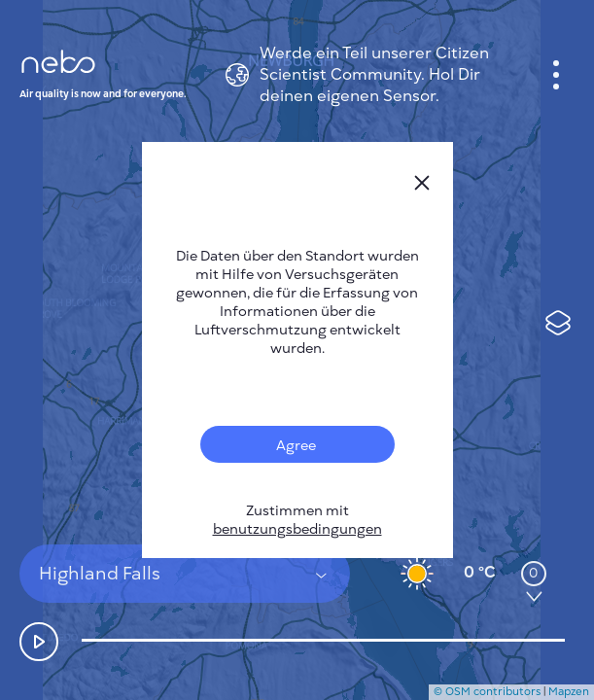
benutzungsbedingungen (297, 529)
